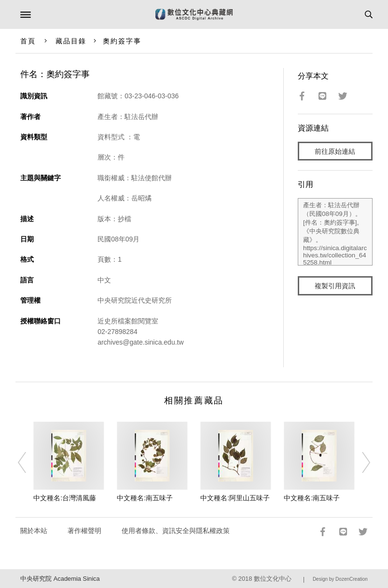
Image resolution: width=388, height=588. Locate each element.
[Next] (360, 462)
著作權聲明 (84, 531)
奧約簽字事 (122, 41)
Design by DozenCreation (340, 579)
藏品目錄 (71, 41)
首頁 (28, 41)
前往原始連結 (335, 151)
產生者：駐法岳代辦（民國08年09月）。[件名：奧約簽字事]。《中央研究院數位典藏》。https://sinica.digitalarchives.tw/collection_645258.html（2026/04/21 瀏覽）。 (335, 232)
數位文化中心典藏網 (194, 14)
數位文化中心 (273, 579)
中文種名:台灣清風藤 (65, 498)
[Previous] (28, 462)
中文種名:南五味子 (145, 498)
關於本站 (34, 531)
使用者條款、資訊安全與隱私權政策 (176, 531)
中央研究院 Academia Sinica (60, 579)
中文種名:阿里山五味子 (235, 498)
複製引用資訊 (335, 286)
